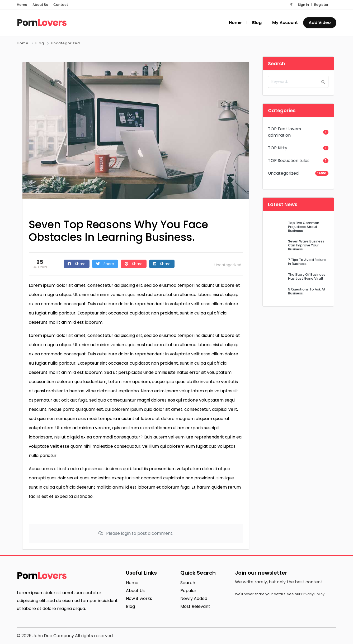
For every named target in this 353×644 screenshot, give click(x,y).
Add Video (320, 23)
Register (321, 5)
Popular (188, 591)
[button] (291, 5)
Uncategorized (65, 43)
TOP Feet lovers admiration (284, 132)
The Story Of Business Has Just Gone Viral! (307, 276)
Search (188, 583)
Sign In (303, 5)
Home (22, 5)
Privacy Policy (313, 594)
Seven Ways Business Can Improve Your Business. (306, 245)
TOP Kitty (278, 148)
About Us (40, 5)
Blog (40, 43)
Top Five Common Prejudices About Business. (304, 227)
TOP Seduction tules (289, 161)
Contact (61, 5)
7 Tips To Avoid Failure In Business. (307, 262)
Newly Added (194, 598)
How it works (139, 598)
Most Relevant (195, 606)
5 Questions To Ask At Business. (307, 291)
